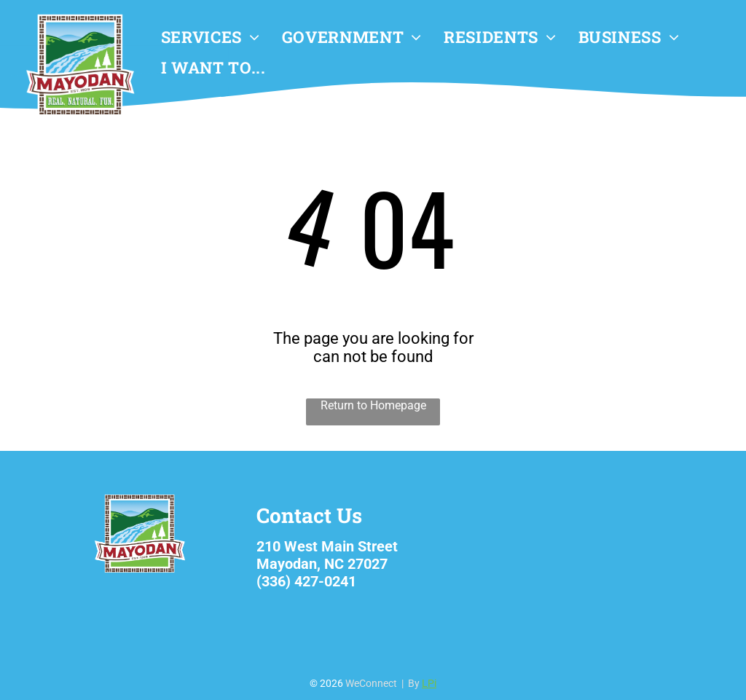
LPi (429, 683)
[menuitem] (211, 37)
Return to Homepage (373, 405)
